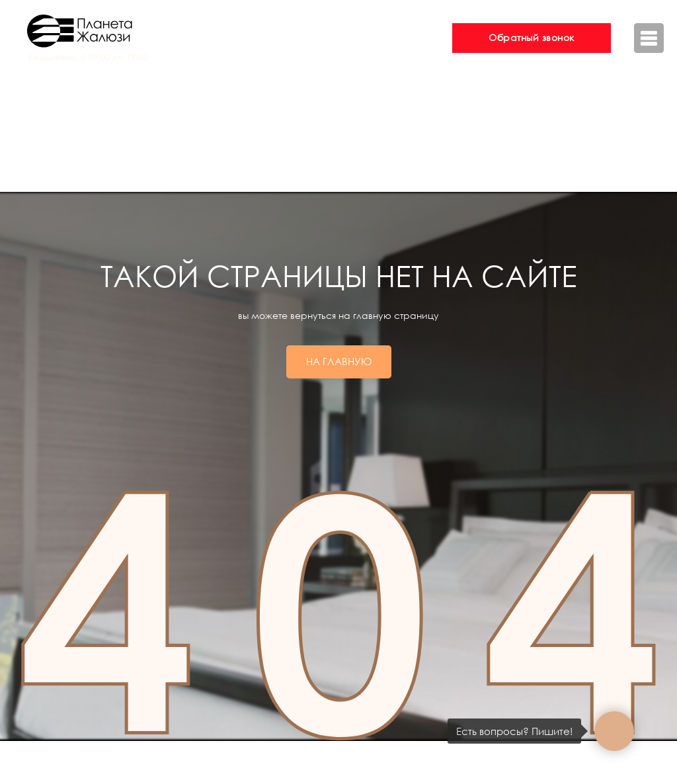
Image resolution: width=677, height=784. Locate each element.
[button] (532, 38)
